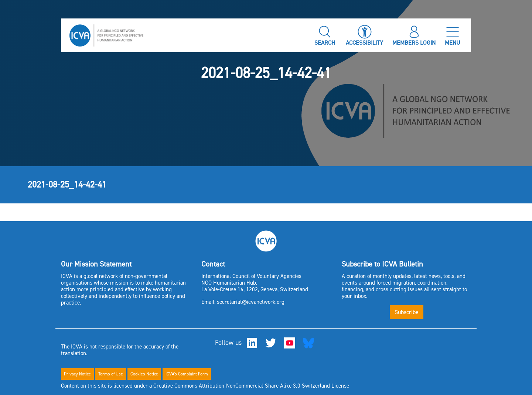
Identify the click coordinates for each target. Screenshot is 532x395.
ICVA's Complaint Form (187, 374)
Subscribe (407, 312)
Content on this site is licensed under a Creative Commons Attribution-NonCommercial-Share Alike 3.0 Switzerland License (205, 386)
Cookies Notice (144, 374)
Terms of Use (111, 374)
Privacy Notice (77, 374)
